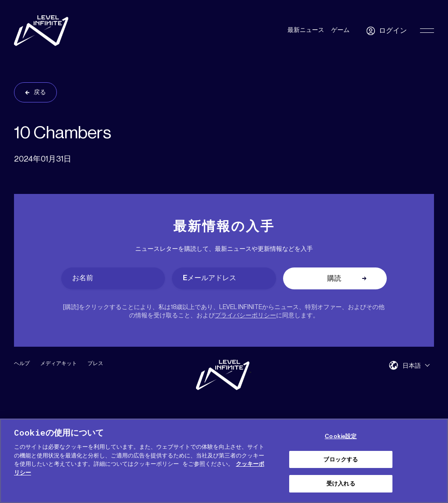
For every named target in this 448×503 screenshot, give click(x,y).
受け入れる (341, 484)
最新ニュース (306, 30)
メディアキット (59, 363)
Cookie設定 (341, 436)
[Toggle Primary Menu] (427, 31)
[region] (224, 461)
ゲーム (340, 30)
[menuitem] (416, 365)
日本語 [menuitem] (412, 366)
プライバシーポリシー (245, 316)
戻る (40, 92)
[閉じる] (434, 460)
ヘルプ (22, 363)
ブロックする (341, 459)
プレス (95, 363)
